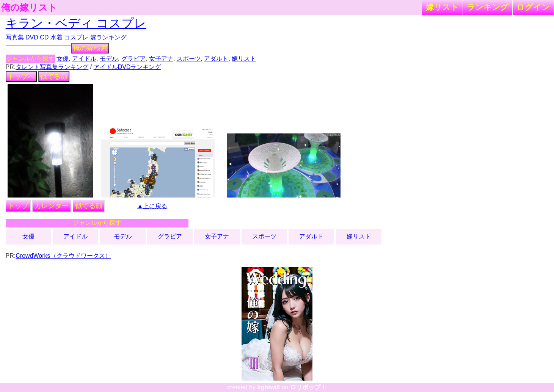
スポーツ (189, 59)
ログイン (533, 7)
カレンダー (52, 206)
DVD (32, 37)
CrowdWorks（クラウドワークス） (63, 256)
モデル (109, 59)
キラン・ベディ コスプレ (76, 23)
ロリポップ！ (308, 387)
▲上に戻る (152, 206)
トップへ (21, 77)
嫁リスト (442, 7)
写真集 (15, 37)
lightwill (268, 387)
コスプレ (76, 37)
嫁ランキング (108, 37)
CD (44, 37)
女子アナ (161, 59)
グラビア (133, 59)
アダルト (216, 59)
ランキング (488, 7)
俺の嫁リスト (29, 8)
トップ (18, 206)
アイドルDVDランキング (127, 67)
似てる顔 (54, 77)
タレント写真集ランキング (52, 67)
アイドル (84, 59)
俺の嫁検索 (90, 48)
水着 (56, 37)
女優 (63, 59)
